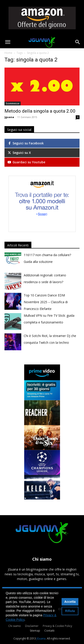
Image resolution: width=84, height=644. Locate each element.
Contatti (49, 631)
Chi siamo (15, 626)
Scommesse (13, 103)
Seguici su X (19, 153)
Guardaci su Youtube (26, 162)
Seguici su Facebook (25, 143)
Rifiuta (70, 611)
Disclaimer (32, 626)
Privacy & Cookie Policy (57, 626)
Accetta (70, 602)
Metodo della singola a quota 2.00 (40, 111)
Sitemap (35, 631)
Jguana (9, 117)
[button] (8, 42)
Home (8, 53)
